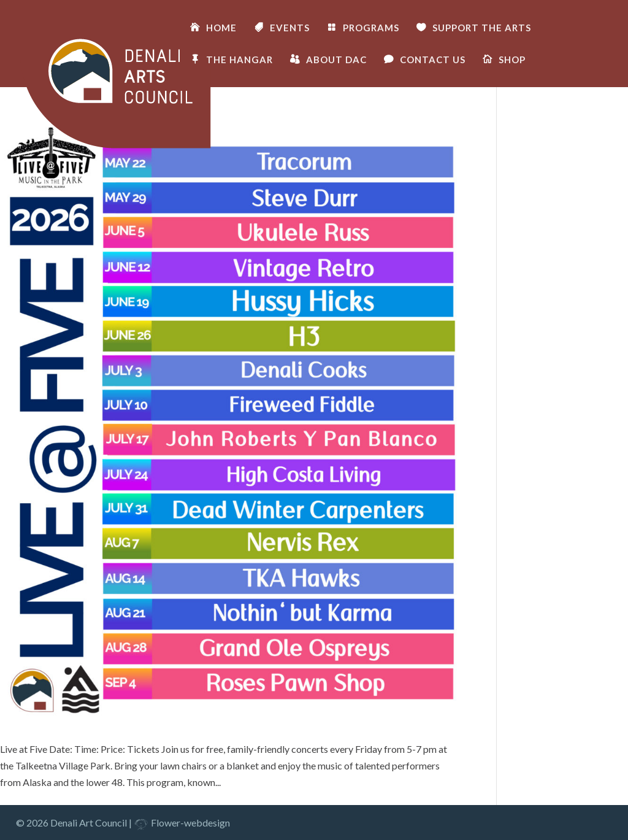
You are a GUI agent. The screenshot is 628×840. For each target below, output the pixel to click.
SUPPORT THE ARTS (482, 28)
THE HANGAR (239, 60)
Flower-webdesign (182, 823)
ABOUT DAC (336, 60)
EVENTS (290, 28)
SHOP (512, 60)
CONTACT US (433, 60)
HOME (221, 28)
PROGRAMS (371, 28)
